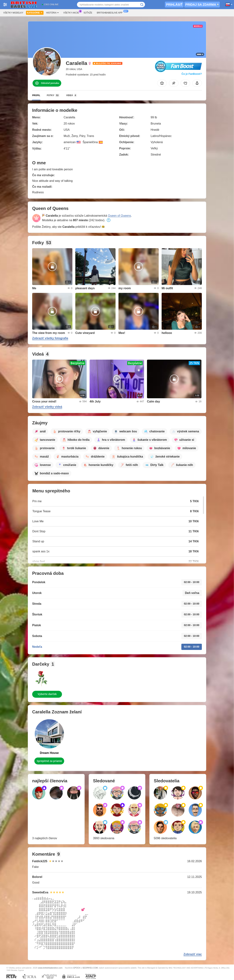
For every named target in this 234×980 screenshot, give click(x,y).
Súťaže (88, 13)
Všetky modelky (13, 13)
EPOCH (77, 968)
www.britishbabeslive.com (50, 968)
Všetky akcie (72, 12)
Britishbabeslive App (110, 12)
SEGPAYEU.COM (90, 968)
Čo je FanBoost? (192, 74)
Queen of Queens (119, 216)
